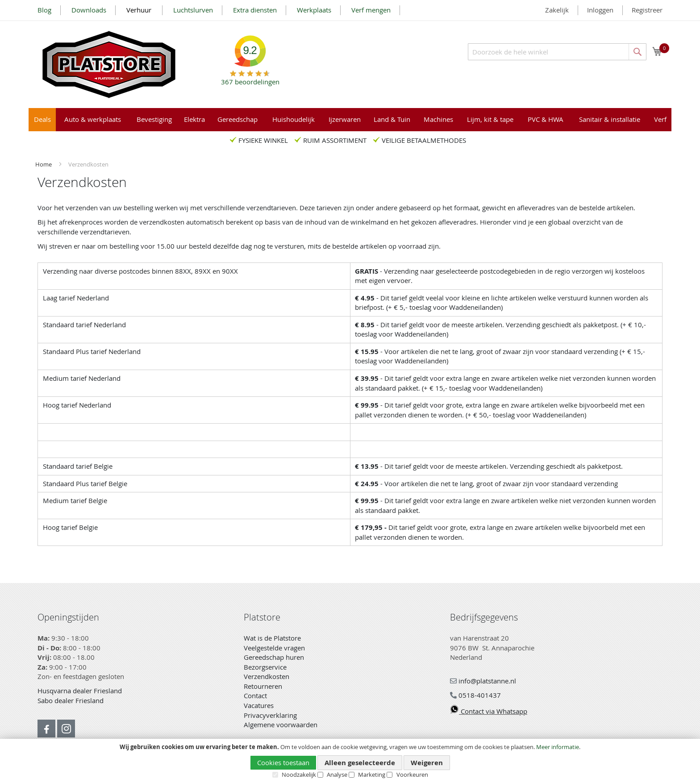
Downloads (89, 10)
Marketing (372, 775)
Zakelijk (557, 10)
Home (44, 164)
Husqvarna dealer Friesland (80, 691)
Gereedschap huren (274, 657)
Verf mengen (371, 10)
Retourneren (263, 686)
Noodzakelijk (299, 775)
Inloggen (600, 10)
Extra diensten (255, 10)
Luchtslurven (193, 10)
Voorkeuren (412, 775)
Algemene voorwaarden (281, 725)
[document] (350, 761)
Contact (255, 696)
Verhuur (140, 10)
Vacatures (259, 705)
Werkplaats (314, 10)
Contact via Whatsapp (489, 711)
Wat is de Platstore (272, 638)
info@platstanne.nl (483, 681)
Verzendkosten (267, 676)
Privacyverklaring (270, 715)
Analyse (337, 775)
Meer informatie (558, 747)
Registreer (647, 10)
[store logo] (109, 65)
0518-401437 (475, 695)
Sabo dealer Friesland (71, 700)
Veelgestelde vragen (274, 648)
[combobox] (557, 52)
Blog (44, 10)
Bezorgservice (265, 667)
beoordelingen (250, 78)
